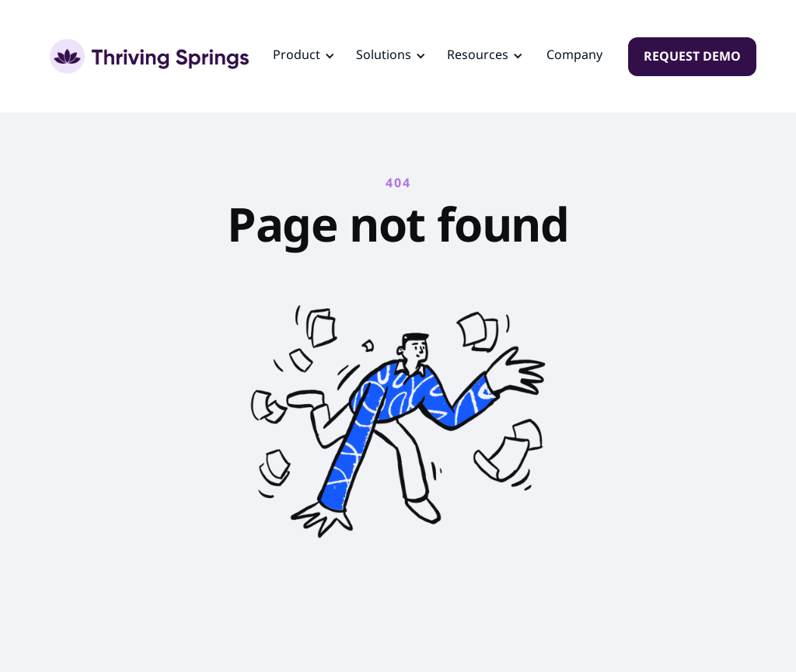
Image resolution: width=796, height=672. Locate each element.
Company (574, 56)
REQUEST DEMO (692, 57)
